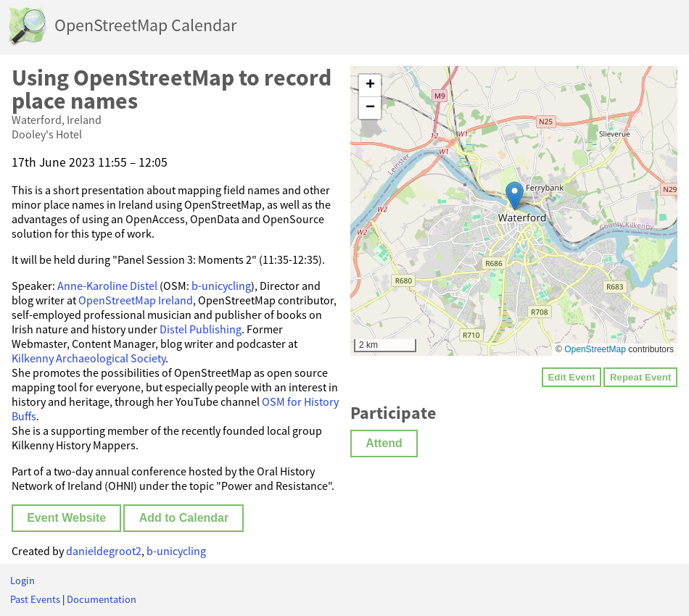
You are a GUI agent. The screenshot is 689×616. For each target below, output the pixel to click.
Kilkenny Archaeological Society (88, 358)
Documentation (102, 599)
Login (22, 580)
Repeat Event (640, 377)
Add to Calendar (184, 518)
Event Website (66, 518)
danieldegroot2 (104, 551)
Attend (384, 443)
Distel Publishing (201, 329)
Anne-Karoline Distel (107, 286)
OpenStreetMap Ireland (136, 300)
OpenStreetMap (595, 349)
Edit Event (571, 377)
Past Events (35, 599)
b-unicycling (221, 286)
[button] (515, 196)
